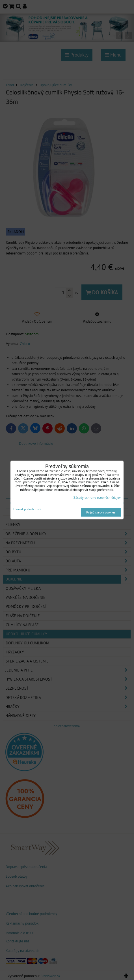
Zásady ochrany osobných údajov (97, 497)
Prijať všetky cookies (101, 512)
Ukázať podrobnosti (27, 509)
